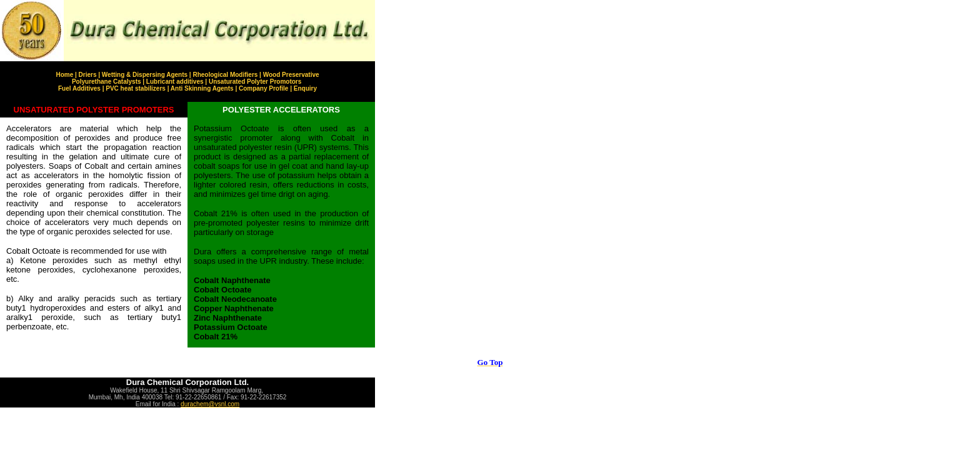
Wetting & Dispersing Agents (145, 75)
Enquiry (305, 88)
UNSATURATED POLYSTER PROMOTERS (94, 110)
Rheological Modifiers (225, 75)
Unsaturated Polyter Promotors (255, 82)
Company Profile (263, 88)
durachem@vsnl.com (210, 404)
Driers (88, 75)
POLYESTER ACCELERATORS (281, 110)
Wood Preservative (291, 75)
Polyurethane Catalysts (107, 82)
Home (64, 75)
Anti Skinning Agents (202, 88)
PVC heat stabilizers (136, 88)
